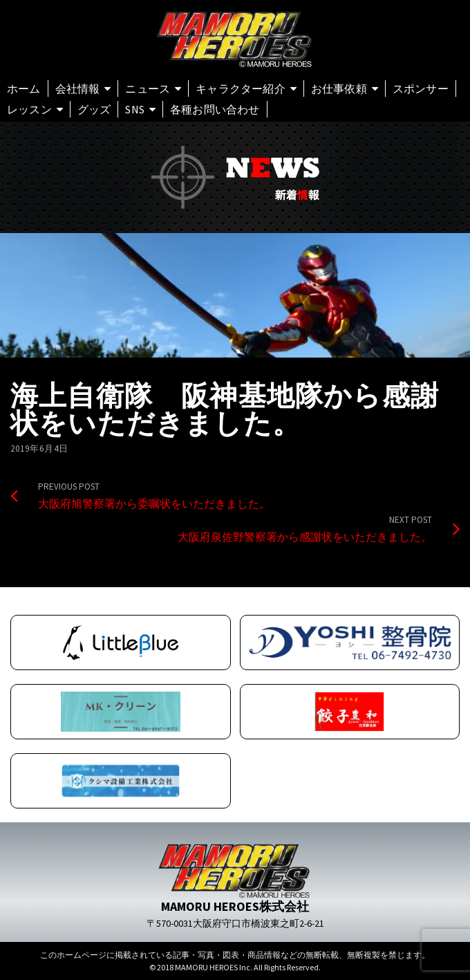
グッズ (94, 109)
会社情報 (78, 89)
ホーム (24, 89)
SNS (135, 109)
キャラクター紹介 (241, 89)
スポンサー (421, 89)
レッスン (29, 109)
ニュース (148, 89)
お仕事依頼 (339, 89)
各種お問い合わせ (215, 109)
